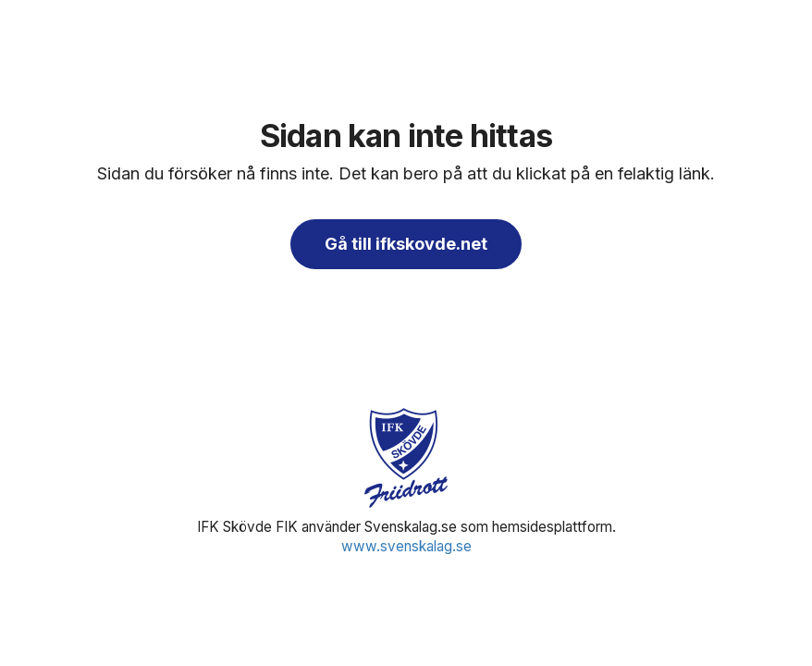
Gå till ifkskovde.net (406, 244)
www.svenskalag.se (406, 546)
